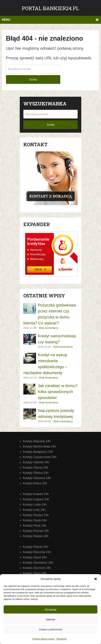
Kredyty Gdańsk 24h (36, 462)
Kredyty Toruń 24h (35, 573)
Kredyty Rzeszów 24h (37, 552)
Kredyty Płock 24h (34, 526)
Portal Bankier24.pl (50, 8)
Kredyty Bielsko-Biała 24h (39, 446)
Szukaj (33, 79)
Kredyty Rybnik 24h (35, 547)
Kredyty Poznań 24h (36, 531)
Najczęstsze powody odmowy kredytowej (56, 414)
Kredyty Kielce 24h (35, 483)
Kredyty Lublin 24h (35, 505)
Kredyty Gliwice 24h (36, 473)
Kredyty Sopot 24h (35, 557)
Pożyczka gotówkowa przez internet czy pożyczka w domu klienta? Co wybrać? (50, 314)
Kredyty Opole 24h (35, 520)
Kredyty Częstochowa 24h (40, 457)
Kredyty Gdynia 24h (36, 468)
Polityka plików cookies (44, 639)
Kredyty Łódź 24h (34, 510)
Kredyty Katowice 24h (37, 478)
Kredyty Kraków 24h (36, 494)
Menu (6, 20)
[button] (96, 579)
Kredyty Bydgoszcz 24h (38, 452)
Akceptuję (50, 609)
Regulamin (62, 639)
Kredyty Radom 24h (36, 536)
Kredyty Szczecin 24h (37, 568)
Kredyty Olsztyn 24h (36, 515)
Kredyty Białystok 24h (37, 441)
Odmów (50, 619)
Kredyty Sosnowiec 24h (38, 563)
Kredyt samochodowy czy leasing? (57, 339)
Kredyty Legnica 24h (36, 499)
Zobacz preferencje (50, 629)
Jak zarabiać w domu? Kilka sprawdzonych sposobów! (58, 392)
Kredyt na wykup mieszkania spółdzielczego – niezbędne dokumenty (45, 364)
